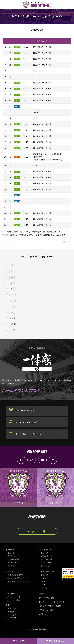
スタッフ (44, 578)
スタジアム (10, 572)
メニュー (20, 641)
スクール (44, 588)
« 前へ (8, 242)
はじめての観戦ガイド (17, 578)
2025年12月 (11, 295)
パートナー (10, 594)
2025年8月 (11, 318)
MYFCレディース (46, 550)
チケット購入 (56, 641)
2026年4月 (11, 272)
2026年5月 (11, 266)
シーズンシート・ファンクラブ (52, 602)
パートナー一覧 (36, 531)
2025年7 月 (11, 324)
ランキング (12, 566)
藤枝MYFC (10, 550)
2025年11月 (11, 301)
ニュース (11, 553)
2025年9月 (11, 313)
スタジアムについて (16, 575)
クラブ (8, 605)
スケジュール (13, 563)
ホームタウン (13, 615)
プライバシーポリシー (48, 610)
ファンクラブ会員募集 (25, 411)
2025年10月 (11, 307)
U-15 (43, 585)
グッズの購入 (32, 434)
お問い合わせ (44, 614)
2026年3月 (11, 277)
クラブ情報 (12, 608)
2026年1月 (11, 289)
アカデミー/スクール (47, 572)
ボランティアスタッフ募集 (27, 422)
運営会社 (11, 612)
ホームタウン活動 (46, 598)
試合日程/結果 (13, 559)
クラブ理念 (12, 618)
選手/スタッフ (13, 556)
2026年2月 (11, 283)
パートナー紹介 (14, 597)
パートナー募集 (14, 600)
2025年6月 (11, 330)
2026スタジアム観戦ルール (19, 581)
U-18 (43, 581)
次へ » (66, 242)
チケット (43, 594)
